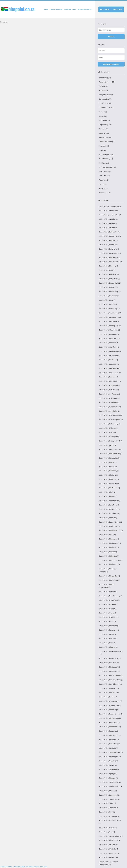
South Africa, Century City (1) (110, 326)
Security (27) (104, 188)
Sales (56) (103, 184)
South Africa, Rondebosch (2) (110, 727)
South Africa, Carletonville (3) (110, 317)
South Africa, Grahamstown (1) (111, 407)
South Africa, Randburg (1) (109, 710)
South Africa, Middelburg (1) (110, 543)
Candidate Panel (56, 9)
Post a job (105, 9)
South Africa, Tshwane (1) (109, 808)
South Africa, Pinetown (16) (109, 663)
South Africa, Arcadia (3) (108, 219)
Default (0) (103, 112)
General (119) (104, 133)
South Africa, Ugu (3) (107, 812)
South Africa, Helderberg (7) (110, 424)
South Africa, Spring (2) (108, 765)
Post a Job (44, 866)
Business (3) (103, 90)
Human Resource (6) (107, 142)
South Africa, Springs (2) (108, 774)
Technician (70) (105, 193)
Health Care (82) (105, 137)
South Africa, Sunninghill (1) (110, 795)
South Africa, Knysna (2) (108, 496)
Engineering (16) (105, 125)
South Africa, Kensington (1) (110, 458)
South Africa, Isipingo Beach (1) (111, 441)
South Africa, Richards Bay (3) (110, 718)
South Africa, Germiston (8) (109, 398)
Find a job (118, 9)
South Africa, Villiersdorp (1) (110, 840)
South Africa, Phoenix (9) (108, 647)
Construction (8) (105, 99)
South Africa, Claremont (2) (109, 334)
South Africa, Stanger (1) (108, 778)
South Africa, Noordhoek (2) (110, 600)
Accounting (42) (105, 78)
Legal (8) (102, 150)
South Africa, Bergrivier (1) (109, 249)
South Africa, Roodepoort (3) (110, 735)
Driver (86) (103, 116)
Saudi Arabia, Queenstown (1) (110, 206)
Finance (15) (104, 129)
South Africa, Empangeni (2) (110, 385)
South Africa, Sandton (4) (108, 748)
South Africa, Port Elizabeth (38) (111, 675)
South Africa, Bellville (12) (109, 240)
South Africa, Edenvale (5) (109, 377)
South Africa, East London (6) (110, 373)
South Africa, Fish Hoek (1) (109, 390)
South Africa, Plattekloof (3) (109, 667)
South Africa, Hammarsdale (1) (111, 415)
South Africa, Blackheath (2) (109, 257)
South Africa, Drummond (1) (110, 356)
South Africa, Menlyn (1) (108, 535)
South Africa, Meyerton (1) (109, 539)
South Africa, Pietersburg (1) (110, 658)
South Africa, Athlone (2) (108, 223)
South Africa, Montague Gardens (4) (108, 570)
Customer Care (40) (106, 108)
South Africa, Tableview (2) (109, 799)
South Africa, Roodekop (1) (109, 731)
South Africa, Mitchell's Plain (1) (111, 560)
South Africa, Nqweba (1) (108, 604)
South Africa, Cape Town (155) (110, 313)
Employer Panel (70, 9)
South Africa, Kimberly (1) (109, 475)
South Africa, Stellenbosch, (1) (110, 786)
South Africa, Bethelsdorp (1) (110, 253)
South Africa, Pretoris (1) (108, 697)
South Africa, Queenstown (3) (110, 705)
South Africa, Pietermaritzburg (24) (111, 653)
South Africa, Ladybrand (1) (109, 509)
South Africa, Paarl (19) (108, 621)
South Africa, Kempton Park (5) (111, 454)
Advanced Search (85, 9)
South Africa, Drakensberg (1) (110, 351)
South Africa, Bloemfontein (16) (111, 262)
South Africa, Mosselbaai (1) (110, 580)
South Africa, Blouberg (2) (109, 266)
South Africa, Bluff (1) (107, 270)
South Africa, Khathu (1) (108, 462)
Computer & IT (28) (106, 95)
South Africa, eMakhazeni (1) (110, 381)
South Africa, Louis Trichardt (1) (111, 522)
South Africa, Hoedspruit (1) (110, 437)
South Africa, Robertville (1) (109, 722)
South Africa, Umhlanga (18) (110, 816)
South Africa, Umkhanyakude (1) (110, 822)
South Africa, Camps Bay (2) (109, 309)
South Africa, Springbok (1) (109, 769)
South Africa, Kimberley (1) (109, 471)
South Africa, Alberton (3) (109, 211)
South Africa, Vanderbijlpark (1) (111, 836)
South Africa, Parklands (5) (109, 626)
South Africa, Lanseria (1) (109, 518)
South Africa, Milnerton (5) (109, 556)
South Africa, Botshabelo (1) (109, 279)
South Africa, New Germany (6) (111, 596)
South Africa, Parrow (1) (108, 638)
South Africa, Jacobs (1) (108, 445)
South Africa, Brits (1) (107, 300)
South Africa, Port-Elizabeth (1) (111, 684)
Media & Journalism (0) (108, 167)
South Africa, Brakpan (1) (108, 287)
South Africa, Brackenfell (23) (110, 283)
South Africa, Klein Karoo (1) (110, 484)
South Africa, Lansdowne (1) (110, 513)
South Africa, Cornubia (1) (109, 343)
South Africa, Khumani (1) (109, 466)
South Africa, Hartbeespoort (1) (111, 420)
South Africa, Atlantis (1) (108, 228)
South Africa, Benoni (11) (108, 245)
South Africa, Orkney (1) (108, 609)
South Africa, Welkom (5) (108, 845)
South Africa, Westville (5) (109, 849)
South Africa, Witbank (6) (108, 857)
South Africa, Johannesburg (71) (111, 449)
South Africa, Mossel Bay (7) (109, 576)
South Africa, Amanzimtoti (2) (110, 215)
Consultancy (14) (105, 103)
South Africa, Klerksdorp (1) (109, 488)
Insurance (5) (104, 146)
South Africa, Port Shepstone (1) (111, 680)
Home (46, 9)
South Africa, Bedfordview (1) (110, 236)
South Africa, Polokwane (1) (109, 671)
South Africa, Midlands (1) (109, 547)
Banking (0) (103, 86)
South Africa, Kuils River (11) (110, 505)
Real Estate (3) (104, 176)
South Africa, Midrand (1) (109, 552)
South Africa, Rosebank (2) (109, 739)
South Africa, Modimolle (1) (109, 565)
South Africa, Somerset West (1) (111, 752)
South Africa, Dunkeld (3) (108, 360)
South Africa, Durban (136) (109, 364)
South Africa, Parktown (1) (109, 630)
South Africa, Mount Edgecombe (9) (107, 586)
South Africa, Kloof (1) (107, 492)
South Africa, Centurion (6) (109, 321)
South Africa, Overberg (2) (109, 617)
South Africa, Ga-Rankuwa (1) (110, 394)
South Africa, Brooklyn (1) (109, 304)
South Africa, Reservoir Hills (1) (111, 714)
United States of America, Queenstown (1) (109, 863)
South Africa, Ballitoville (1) (109, 232)
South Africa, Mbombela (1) (109, 526)
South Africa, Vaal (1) (107, 832)
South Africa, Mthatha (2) (108, 592)
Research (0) (104, 180)
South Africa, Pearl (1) (107, 643)
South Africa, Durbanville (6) (110, 368)
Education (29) (104, 120)
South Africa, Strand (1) (108, 791)
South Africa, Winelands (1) (109, 853)
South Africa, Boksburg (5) (109, 274)
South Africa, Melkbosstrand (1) (111, 530)
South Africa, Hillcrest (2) (108, 428)
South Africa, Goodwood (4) (109, 402)
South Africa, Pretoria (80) (109, 693)
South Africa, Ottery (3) (108, 613)
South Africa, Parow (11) (108, 634)
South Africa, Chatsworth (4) (110, 330)
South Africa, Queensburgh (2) (110, 701)
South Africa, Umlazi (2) (108, 828)
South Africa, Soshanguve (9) (110, 757)
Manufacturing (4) (106, 159)
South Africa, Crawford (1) (109, 347)
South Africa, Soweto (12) (109, 761)
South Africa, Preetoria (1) (109, 688)
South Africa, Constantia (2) (109, 338)
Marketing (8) (104, 163)
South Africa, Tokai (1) (107, 803)
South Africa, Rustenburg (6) (110, 744)
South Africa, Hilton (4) (108, 432)
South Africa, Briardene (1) (109, 296)
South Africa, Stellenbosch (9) (110, 782)
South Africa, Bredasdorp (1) (110, 292)
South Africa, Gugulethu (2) (109, 411)
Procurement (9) (105, 172)
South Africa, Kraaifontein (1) (110, 501)
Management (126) (106, 154)
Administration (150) (107, 82)
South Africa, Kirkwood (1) (109, 479)
